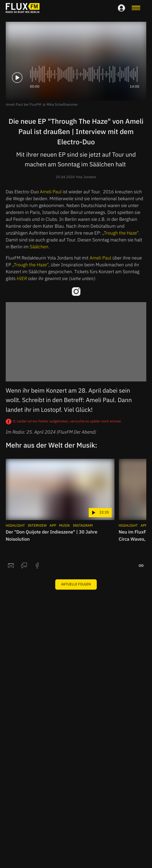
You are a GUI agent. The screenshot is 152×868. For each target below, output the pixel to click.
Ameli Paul (51, 192)
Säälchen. (40, 247)
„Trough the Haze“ (30, 265)
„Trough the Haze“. (121, 233)
